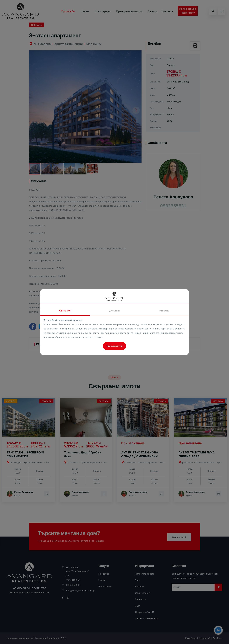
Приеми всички (114, 346)
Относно (164, 311)
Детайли (114, 311)
